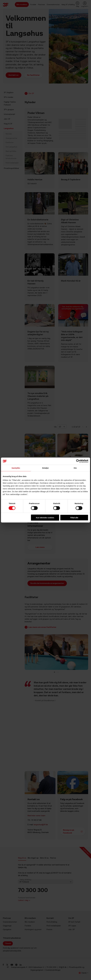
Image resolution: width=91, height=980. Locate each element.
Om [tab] (75, 468)
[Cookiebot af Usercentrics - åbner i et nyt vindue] (78, 461)
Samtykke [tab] (16, 468)
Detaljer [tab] (45, 468)
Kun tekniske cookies (45, 517)
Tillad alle (74, 517)
